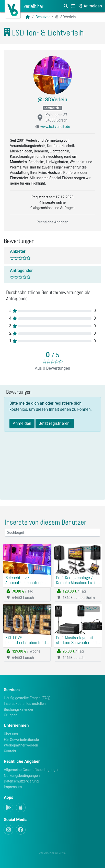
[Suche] (66, 6)
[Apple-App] (21, 807)
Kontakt (10, 751)
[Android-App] (8, 807)
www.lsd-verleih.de (55, 127)
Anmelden (22, 423)
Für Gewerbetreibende (21, 740)
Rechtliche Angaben (53, 222)
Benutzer (43, 17)
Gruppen (11, 715)
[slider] (53, 361)
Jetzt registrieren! (55, 423)
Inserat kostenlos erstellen (25, 704)
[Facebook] (21, 830)
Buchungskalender (19, 709)
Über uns (11, 734)
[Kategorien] (73, 6)
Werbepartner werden (21, 745)
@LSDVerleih (53, 100)
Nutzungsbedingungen (22, 776)
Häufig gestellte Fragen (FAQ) (27, 698)
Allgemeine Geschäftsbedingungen (32, 770)
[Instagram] (8, 830)
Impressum (13, 787)
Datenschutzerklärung (21, 781)
